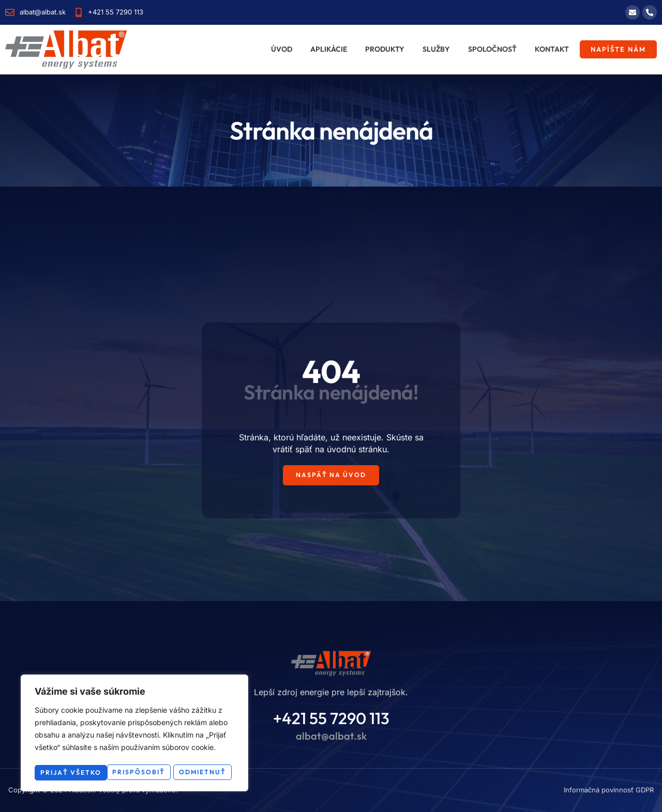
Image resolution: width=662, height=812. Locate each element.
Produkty (385, 49)
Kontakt (552, 49)
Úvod (282, 49)
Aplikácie (329, 49)
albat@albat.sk (331, 736)
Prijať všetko (135, 772)
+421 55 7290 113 (331, 719)
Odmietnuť (183, 756)
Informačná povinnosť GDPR (609, 790)
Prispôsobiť (84, 756)
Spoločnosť (492, 49)
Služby (436, 49)
